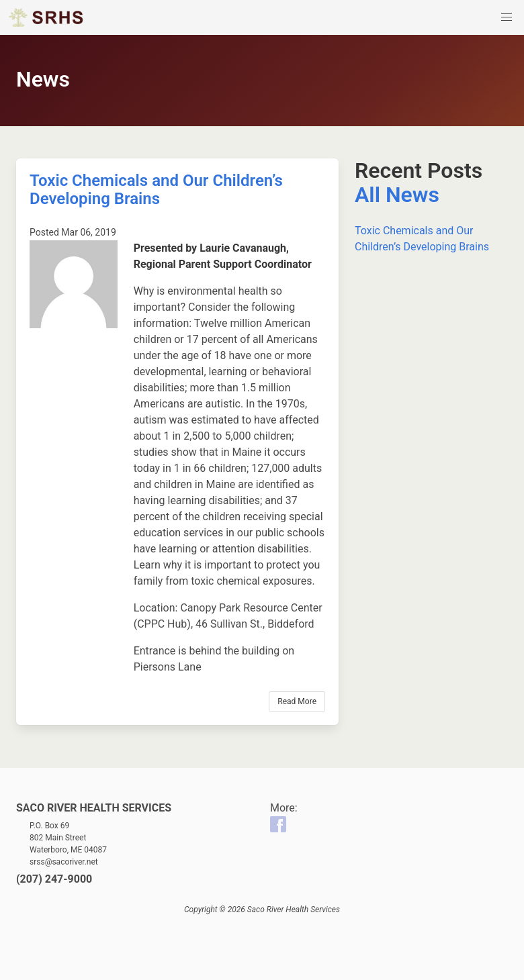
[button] (507, 17)
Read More (297, 701)
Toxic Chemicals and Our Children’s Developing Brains (156, 190)
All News (397, 195)
